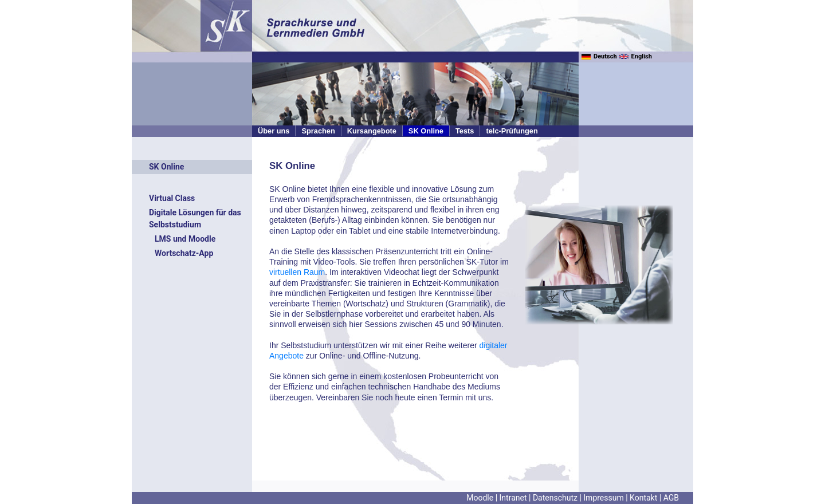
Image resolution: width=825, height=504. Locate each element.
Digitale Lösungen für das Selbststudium (195, 218)
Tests (465, 131)
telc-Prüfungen (512, 131)
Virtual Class (172, 198)
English (636, 56)
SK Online (426, 131)
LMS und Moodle (185, 239)
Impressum (603, 498)
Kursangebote (372, 131)
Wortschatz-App (184, 253)
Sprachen (318, 131)
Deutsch (599, 56)
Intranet (513, 498)
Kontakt (643, 498)
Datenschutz (555, 498)
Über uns (274, 131)
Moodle (480, 498)
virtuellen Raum (297, 272)
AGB (671, 498)
